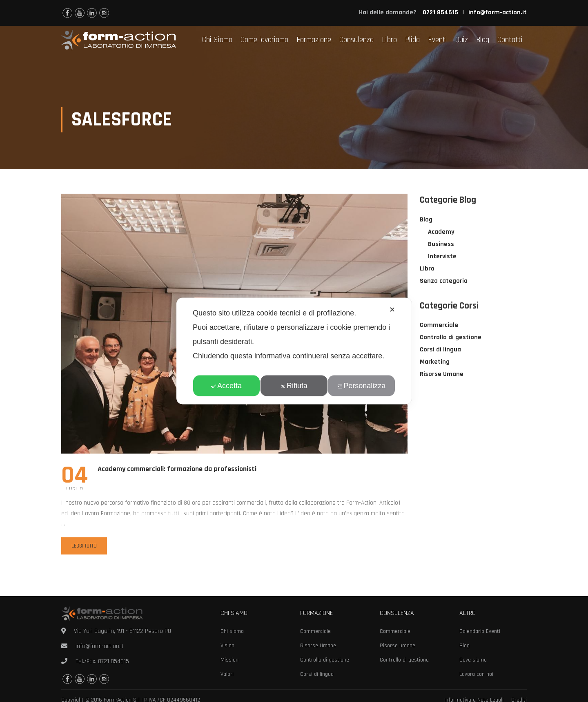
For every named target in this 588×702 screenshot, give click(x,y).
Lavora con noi (476, 674)
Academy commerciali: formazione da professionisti (177, 470)
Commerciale (439, 326)
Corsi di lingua (440, 350)
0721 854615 (114, 661)
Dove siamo (473, 660)
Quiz (462, 40)
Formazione (314, 40)
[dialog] (294, 351)
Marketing (435, 363)
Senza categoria (444, 282)
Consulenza (356, 40)
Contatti (510, 40)
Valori (227, 674)
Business (441, 245)
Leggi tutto (84, 546)
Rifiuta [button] (294, 386)
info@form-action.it (498, 12)
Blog (483, 40)
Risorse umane (398, 646)
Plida (412, 40)
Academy (441, 233)
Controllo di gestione (451, 338)
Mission (229, 660)
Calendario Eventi (480, 631)
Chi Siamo (217, 40)
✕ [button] (392, 310)
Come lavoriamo (264, 40)
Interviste (442, 257)
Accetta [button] (226, 386)
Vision (227, 646)
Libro (389, 40)
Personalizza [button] (361, 386)
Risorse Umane (442, 375)
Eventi (438, 40)
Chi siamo (232, 631)
